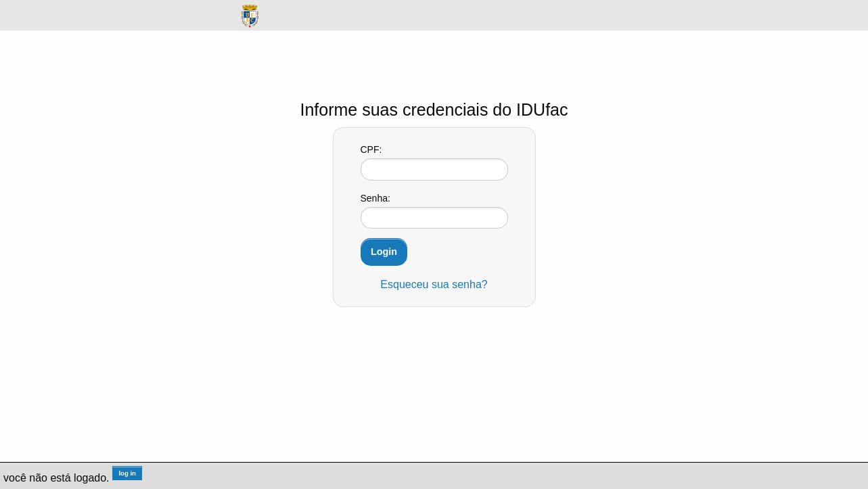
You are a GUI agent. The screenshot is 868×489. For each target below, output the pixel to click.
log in (127, 473)
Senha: (375, 198)
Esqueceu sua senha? (434, 284)
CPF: (371, 149)
